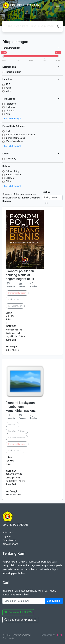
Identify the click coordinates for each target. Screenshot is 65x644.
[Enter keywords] (24, 601)
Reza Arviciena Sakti (17, 438)
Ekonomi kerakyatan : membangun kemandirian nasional (21, 407)
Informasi (8, 532)
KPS (8, 114)
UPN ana (10, 111)
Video (9, 91)
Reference (11, 104)
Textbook (10, 107)
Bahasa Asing (12, 171)
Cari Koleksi (54, 601)
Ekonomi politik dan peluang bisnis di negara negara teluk (20, 275)
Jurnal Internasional (16, 138)
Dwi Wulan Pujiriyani (17, 431)
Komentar (11, 285)
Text (8, 131)
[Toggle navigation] (58, 5)
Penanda (23, 286)
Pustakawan (9, 540)
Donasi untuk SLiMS (18, 612)
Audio (9, 88)
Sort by (46, 192)
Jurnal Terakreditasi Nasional (20, 135)
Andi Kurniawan (15, 299)
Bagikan (34, 285)
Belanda (10, 178)
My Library (11, 159)
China (9, 181)
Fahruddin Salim (15, 306)
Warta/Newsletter (14, 141)
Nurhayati (12, 425)
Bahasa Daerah (13, 175)
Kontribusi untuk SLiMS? (20, 620)
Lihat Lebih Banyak (12, 119)
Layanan (7, 536)
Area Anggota (10, 544)
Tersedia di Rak (13, 72)
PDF (8, 84)
